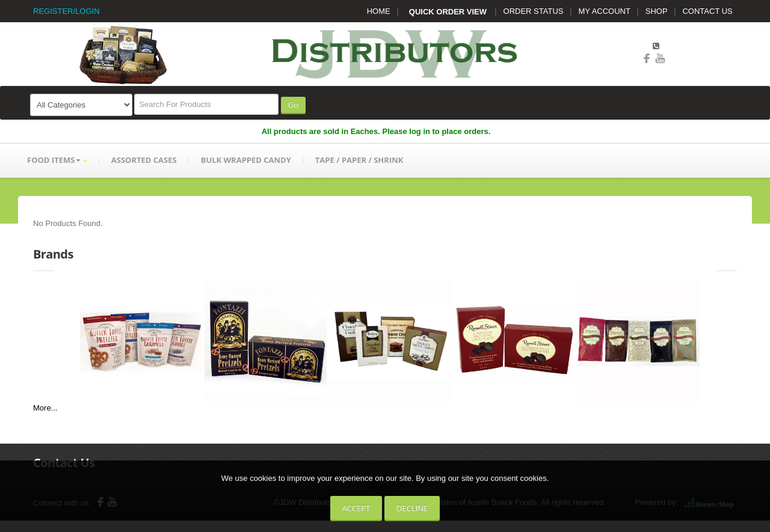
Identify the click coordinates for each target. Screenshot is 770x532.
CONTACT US (707, 11)
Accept (356, 508)
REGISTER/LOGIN (66, 11)
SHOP (657, 11)
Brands (53, 254)
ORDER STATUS (534, 11)
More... (45, 408)
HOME (379, 11)
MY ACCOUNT (605, 11)
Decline (412, 508)
